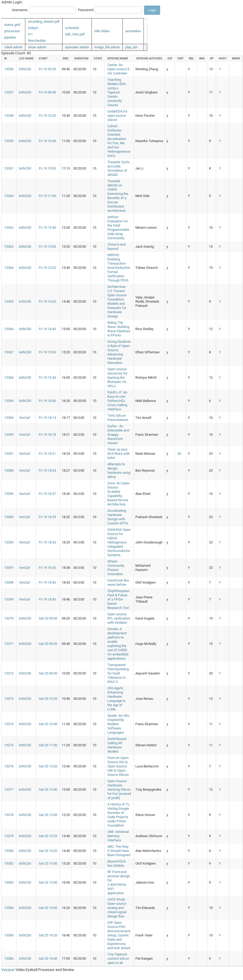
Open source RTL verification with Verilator (119, 618)
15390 (9, 542)
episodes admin (77, 47)
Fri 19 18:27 (47, 494)
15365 (9, 301)
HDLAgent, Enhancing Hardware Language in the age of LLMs (116, 699)
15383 (9, 882)
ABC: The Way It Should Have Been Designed (119, 851)
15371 (9, 644)
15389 (9, 517)
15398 (9, 582)
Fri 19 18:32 (47, 542)
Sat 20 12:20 (48, 766)
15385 (9, 935)
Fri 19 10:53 (47, 168)
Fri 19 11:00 (47, 196)
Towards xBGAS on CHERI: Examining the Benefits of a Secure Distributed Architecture (118, 196)
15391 (9, 454)
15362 (9, 228)
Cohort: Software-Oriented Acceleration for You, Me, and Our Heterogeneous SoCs (119, 141)
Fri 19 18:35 (47, 568)
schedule (72, 28)
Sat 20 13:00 (48, 815)
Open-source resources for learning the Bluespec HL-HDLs (117, 378)
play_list (131, 47)
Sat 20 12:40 (48, 789)
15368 (9, 378)
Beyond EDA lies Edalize (116, 863)
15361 (9, 168)
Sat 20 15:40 (48, 882)
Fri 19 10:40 (47, 141)
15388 (9, 470)
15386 (9, 958)
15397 (9, 568)
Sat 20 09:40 (48, 673)
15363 (9, 247)
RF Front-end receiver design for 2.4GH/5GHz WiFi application (119, 882)
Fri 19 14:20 (47, 301)
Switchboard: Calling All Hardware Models (117, 745)
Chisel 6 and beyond (116, 247)
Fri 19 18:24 (47, 470)
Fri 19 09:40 (47, 92)
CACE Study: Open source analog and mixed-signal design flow (117, 908)
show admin (37, 47)
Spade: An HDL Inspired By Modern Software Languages (119, 724)
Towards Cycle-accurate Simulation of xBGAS (119, 168)
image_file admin (107, 47)
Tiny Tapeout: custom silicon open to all (118, 958)
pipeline (10, 37)
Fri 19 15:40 (47, 378)
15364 (9, 268)
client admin (13, 47)
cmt (180, 58)
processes (12, 31)
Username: (20, 10)
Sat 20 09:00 (48, 618)
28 (179, 454)
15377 (9, 789)
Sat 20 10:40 (48, 724)
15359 (9, 141)
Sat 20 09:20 (48, 644)
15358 (9, 116)
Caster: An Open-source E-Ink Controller (119, 69)
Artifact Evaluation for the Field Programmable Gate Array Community (118, 228)
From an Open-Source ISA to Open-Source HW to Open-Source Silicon (118, 766)
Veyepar (8, 970)
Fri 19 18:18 (47, 435)
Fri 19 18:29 (47, 517)
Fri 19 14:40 (47, 329)
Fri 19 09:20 (47, 69)
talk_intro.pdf (75, 34)
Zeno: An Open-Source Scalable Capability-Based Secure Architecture (119, 494)
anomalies (133, 31)
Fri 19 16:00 (47, 401)
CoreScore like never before (118, 582)
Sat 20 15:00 (48, 863)
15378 (9, 815)
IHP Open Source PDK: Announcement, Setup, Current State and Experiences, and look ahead (119, 935)
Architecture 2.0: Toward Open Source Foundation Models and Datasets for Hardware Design (117, 301)
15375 (9, 745)
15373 (9, 699)
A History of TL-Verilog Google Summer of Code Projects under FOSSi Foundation (119, 815)
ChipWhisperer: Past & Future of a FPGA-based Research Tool (119, 599)
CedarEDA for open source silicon (117, 116)
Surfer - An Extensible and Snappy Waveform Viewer (118, 435)
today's (33, 28)
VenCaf (25, 418)
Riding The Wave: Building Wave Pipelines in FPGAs (119, 329)
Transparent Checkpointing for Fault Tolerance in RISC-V (118, 673)
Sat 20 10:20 (48, 699)
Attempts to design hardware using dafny (119, 470)
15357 (9, 92)
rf (212, 58)
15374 (9, 724)
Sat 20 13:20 (48, 836)
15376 (9, 766)
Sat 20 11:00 (48, 745)
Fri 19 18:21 (47, 454)
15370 (9, 618)
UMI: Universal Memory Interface (118, 836)
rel (191, 58)
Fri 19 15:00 (47, 352)
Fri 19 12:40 (47, 228)
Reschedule (37, 41)
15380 (9, 851)
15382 (9, 863)
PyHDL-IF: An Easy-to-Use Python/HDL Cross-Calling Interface (117, 401)
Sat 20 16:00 (48, 908)
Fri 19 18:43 (47, 599)
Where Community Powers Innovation (116, 568)
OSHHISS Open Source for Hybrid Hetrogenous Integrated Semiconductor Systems (119, 542)
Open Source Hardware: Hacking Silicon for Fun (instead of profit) (119, 789)
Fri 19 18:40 (47, 582)
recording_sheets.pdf (44, 22)
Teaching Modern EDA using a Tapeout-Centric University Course (117, 92)
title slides (102, 31)
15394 (9, 418)
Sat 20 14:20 (48, 851)
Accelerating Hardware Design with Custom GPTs (118, 517)
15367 (9, 352)
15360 (9, 196)
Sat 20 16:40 (48, 958)
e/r (170, 58)
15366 (9, 329)
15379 (9, 836)
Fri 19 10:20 (47, 116)
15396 (9, 494)
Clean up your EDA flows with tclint (119, 454)
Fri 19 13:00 (47, 247)
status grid (12, 25)
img (202, 58)
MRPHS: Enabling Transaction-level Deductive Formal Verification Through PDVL (119, 268)
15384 (9, 908)
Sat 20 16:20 (48, 935)
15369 (9, 401)
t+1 (30, 34)
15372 (9, 673)
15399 (9, 599)
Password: (86, 10)
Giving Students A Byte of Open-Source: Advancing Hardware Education (119, 352)
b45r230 (25, 69)
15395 (9, 435)
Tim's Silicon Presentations (118, 418)
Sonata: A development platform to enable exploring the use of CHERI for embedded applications (118, 644)
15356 (9, 69)
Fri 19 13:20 (47, 268)
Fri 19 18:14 (47, 418)
